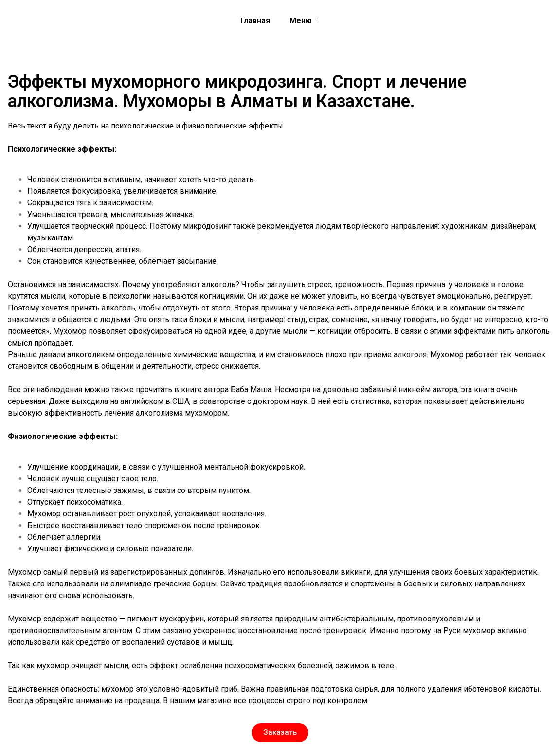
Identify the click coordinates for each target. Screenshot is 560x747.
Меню (305, 21)
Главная (255, 21)
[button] (280, 733)
